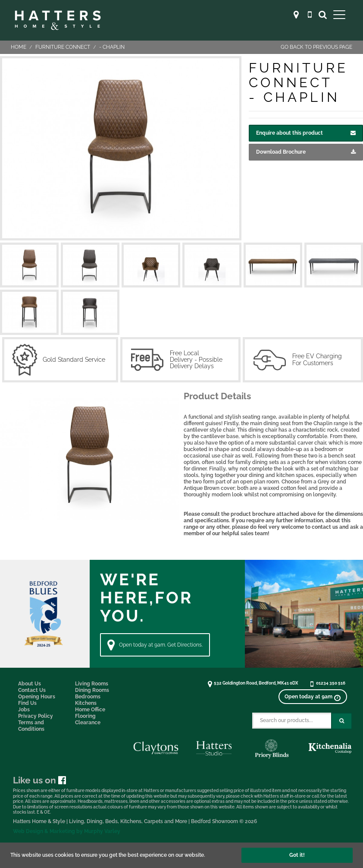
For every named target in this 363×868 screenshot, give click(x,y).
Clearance (88, 723)
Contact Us (32, 690)
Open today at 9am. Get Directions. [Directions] (155, 645)
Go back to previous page (316, 47)
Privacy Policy (36, 716)
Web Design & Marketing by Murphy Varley (67, 831)
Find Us (27, 703)
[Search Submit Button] (342, 721)
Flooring (85, 716)
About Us (30, 684)
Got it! (297, 855)
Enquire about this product (306, 133)
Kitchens (86, 703)
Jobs (24, 710)
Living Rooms (92, 684)
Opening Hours (37, 697)
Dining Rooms (92, 690)
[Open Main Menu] (339, 14)
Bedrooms (88, 697)
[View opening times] (313, 697)
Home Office (90, 710)
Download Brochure (306, 152)
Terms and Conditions (31, 726)
